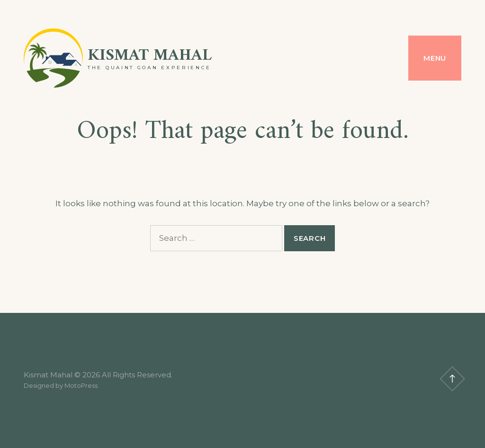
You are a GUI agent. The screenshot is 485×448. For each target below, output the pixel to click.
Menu (435, 58)
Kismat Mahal (150, 56)
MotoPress (81, 385)
